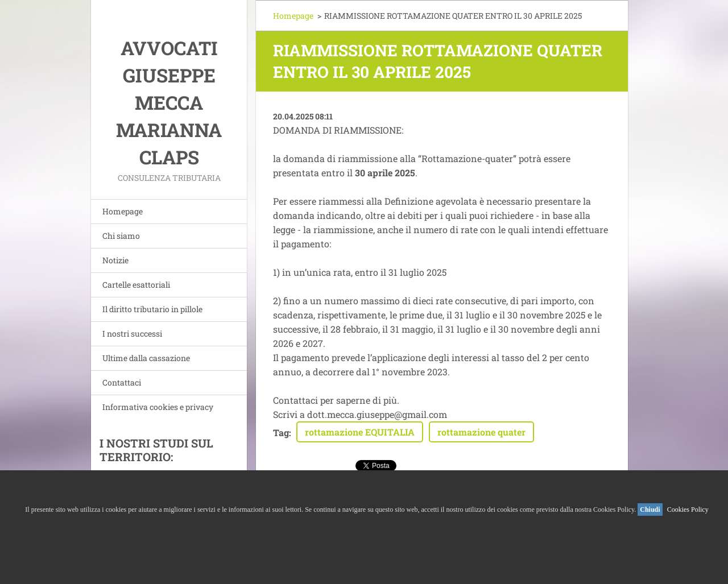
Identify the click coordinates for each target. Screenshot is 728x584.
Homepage (123, 211)
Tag (281, 432)
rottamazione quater (481, 432)
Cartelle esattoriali (136, 285)
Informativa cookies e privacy (158, 407)
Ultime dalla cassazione (146, 358)
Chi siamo (121, 236)
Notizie (115, 260)
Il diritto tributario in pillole (152, 309)
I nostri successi (132, 334)
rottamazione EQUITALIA (360, 432)
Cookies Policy (688, 510)
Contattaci (122, 382)
